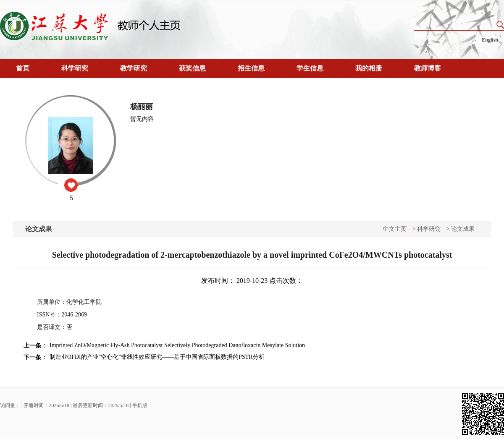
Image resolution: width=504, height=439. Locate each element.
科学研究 (75, 68)
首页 (23, 68)
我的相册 (369, 68)
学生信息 (310, 68)
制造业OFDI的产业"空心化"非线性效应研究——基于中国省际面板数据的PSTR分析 (157, 357)
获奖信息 (192, 68)
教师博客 (428, 68)
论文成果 (463, 229)
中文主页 (395, 229)
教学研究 (134, 68)
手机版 (140, 405)
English (490, 40)
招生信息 (251, 68)
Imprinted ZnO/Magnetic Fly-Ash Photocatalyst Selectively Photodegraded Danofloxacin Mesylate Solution (177, 345)
